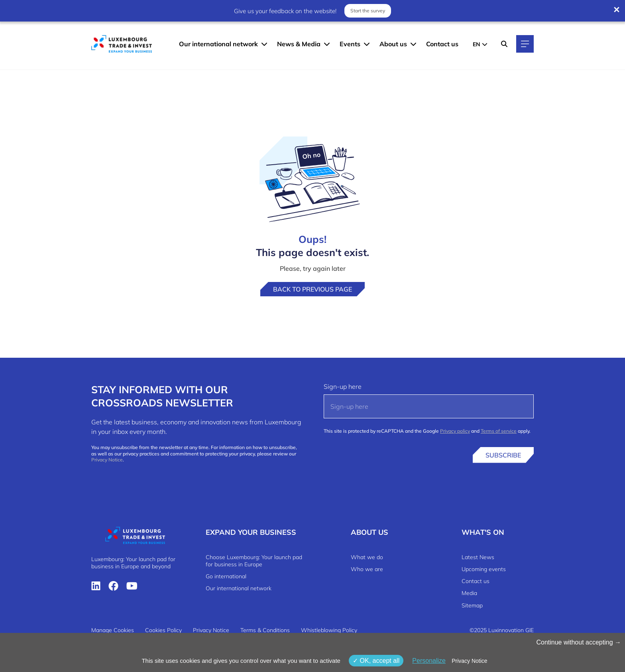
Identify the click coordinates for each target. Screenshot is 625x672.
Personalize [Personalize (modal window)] (429, 661)
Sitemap (472, 605)
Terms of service (499, 431)
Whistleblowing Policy (329, 630)
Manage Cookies (113, 630)
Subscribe (503, 455)
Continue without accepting (579, 642)
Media (469, 593)
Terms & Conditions (265, 630)
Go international (226, 576)
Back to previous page (312, 289)
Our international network (218, 44)
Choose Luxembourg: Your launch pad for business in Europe (254, 561)
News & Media (299, 44)
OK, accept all (376, 661)
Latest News (478, 557)
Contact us (442, 44)
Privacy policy (455, 431)
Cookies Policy (163, 630)
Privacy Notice (107, 460)
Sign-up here (343, 386)
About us (393, 44)
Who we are (367, 569)
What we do (367, 557)
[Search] (504, 44)
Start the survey (368, 11)
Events (350, 44)
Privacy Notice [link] (469, 661)
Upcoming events (484, 569)
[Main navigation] (525, 44)
